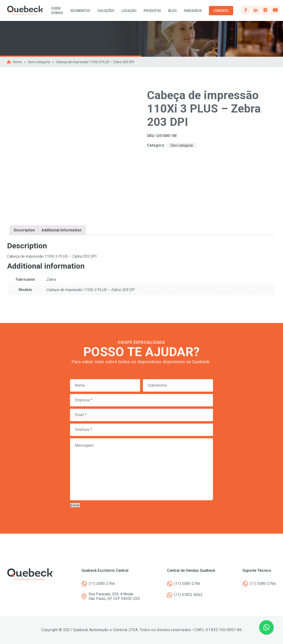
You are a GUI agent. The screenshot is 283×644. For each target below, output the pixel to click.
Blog (172, 11)
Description (24, 230)
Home (17, 62)
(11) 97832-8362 (188, 595)
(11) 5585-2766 (102, 584)
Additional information (61, 230)
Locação (129, 11)
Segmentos (80, 11)
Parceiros (193, 11)
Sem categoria (39, 62)
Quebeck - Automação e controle (26, 10)
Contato (221, 11)
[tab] (24, 230)
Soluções (106, 11)
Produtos (152, 11)
